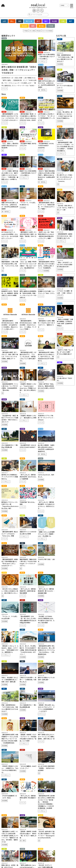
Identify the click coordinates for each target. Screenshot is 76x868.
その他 (51, 26)
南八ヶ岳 (29, 21)
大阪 (63, 21)
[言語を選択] (64, 5)
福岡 (33, 26)
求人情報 (32, 31)
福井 (46, 21)
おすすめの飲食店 (48, 31)
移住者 (39, 31)
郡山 (12, 21)
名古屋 (54, 21)
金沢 (38, 21)
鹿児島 (41, 26)
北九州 (24, 26)
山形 (4, 21)
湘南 (20, 21)
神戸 (71, 21)
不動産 (26, 31)
